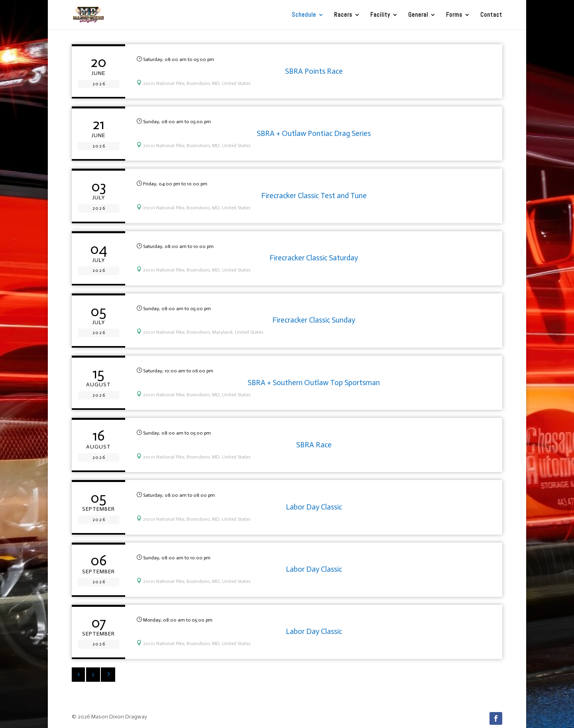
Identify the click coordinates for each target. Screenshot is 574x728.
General (418, 15)
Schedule (304, 15)
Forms (454, 15)
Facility (380, 15)
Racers (343, 15)
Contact (491, 15)
